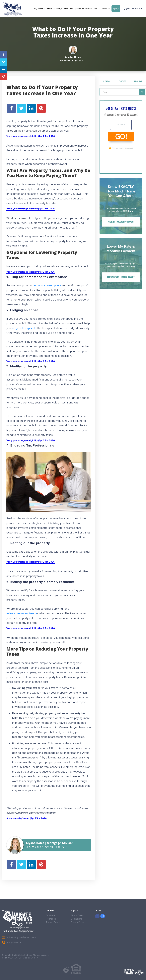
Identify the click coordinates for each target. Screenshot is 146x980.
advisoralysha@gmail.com (19, 935)
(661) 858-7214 (133, 9)
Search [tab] (107, 81)
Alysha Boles (77, 913)
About (105, 9)
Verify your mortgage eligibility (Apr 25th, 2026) (31, 136)
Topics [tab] (123, 81)
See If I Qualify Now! (121, 222)
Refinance (50, 9)
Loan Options (75, 9)
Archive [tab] (138, 81)
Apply (116, 9)
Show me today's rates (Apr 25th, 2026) (27, 818)
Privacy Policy (78, 920)
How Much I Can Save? (121, 277)
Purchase (50, 913)
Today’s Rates (62, 9)
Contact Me (76, 917)
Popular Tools (92, 9)
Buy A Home (39, 9)
